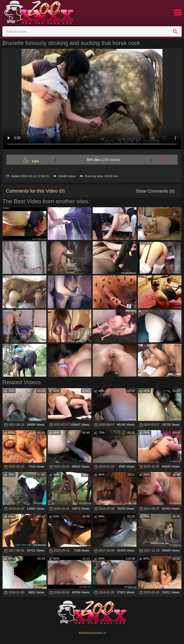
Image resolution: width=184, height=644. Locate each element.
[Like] (31, 160)
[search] (175, 31)
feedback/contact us (93, 633)
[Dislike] (164, 160)
